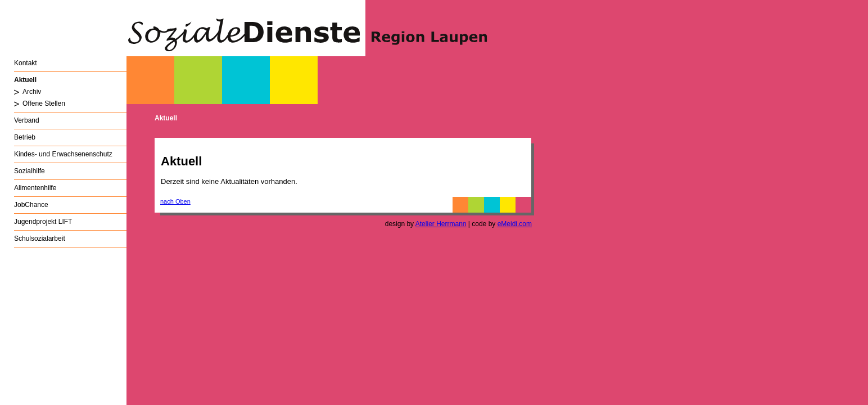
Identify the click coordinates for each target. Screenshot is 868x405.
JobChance (31, 205)
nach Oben (175, 201)
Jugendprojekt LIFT (43, 222)
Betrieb (25, 137)
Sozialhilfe (30, 171)
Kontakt (26, 63)
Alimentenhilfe (35, 188)
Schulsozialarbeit (40, 238)
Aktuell (25, 80)
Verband (27, 120)
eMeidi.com (515, 224)
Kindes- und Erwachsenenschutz (63, 154)
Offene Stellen (44, 103)
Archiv (32, 92)
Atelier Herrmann (441, 224)
